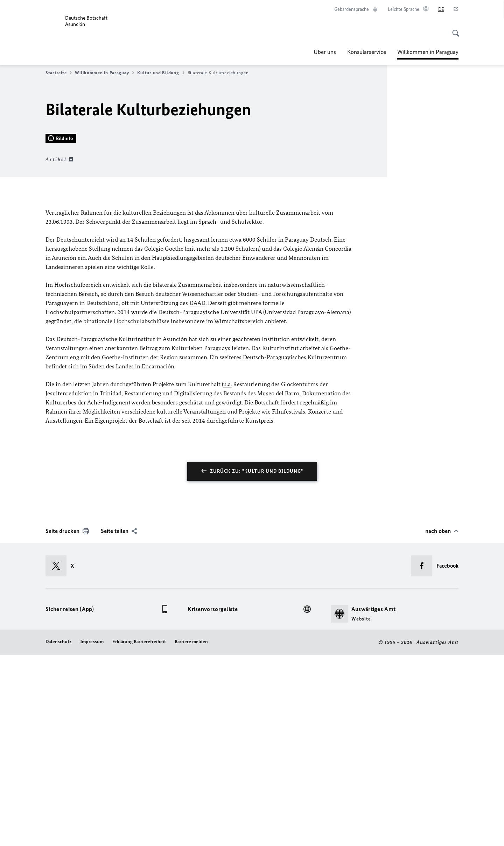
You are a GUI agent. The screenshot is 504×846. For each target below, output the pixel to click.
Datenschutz (58, 833)
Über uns (325, 52)
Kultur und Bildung (161, 73)
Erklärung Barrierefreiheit (139, 833)
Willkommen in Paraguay (428, 52)
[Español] (456, 9)
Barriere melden (191, 833)
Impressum (92, 833)
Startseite (59, 73)
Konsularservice (367, 52)
